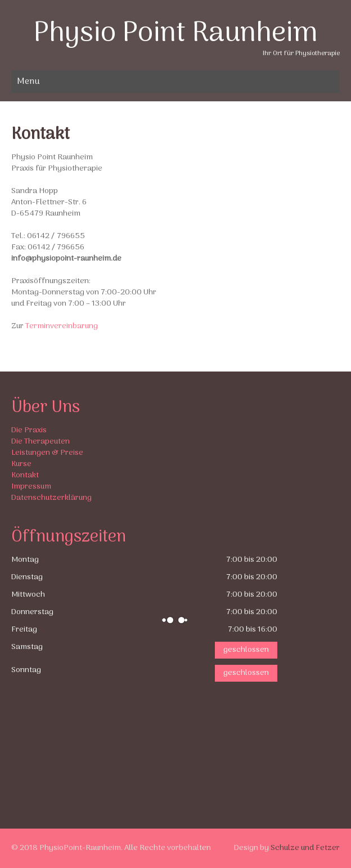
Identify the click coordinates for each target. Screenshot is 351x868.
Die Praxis (29, 430)
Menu (28, 82)
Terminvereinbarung (62, 326)
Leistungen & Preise (47, 453)
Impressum (31, 487)
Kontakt (25, 475)
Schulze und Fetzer (305, 848)
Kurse (21, 464)
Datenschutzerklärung (51, 498)
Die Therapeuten (40, 442)
